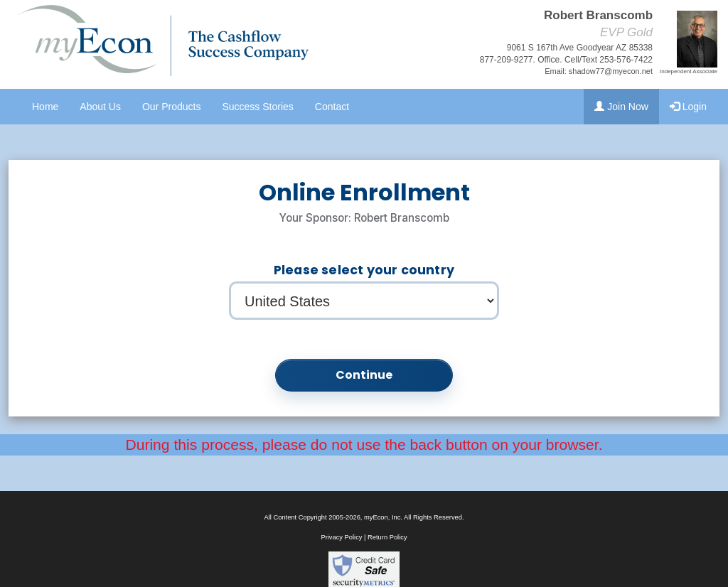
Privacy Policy (341, 537)
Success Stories (257, 107)
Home (45, 107)
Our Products (171, 107)
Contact (332, 107)
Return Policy (387, 537)
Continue (364, 375)
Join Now (621, 107)
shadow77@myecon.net (611, 71)
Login (688, 107)
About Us (100, 107)
